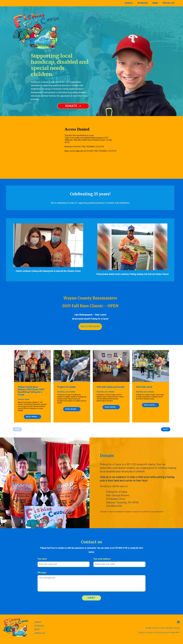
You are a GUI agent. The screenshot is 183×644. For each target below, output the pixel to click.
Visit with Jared (144, 381)
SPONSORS (39, 620)
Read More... (32, 411)
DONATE (38, 616)
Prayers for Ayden (66, 381)
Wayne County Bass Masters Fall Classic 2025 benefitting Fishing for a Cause (31, 385)
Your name (43, 553)
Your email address (103, 553)
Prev (17, 423)
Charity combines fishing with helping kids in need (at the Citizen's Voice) (48, 265)
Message (43, 566)
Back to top (91, 640)
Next (166, 423)
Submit (91, 592)
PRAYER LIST (40, 627)
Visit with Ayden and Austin (111, 381)
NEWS (37, 623)
